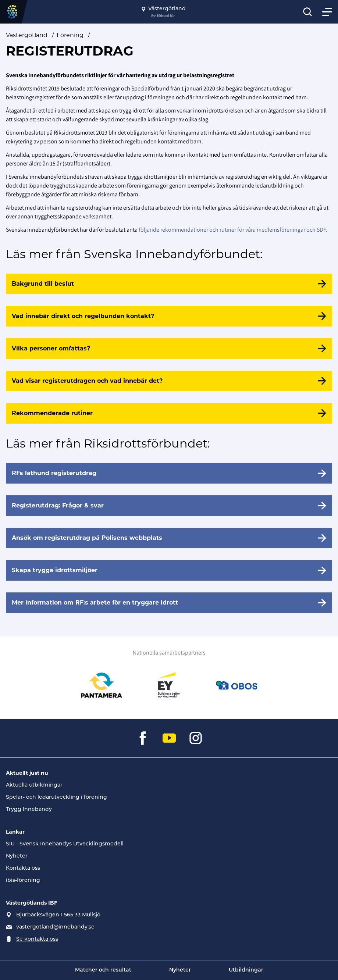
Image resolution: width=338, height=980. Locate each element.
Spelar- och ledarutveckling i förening (56, 797)
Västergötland (27, 35)
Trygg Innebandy (29, 810)
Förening (70, 35)
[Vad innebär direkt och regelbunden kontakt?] (169, 316)
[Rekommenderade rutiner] (169, 413)
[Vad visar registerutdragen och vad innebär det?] (169, 381)
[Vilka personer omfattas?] (169, 349)
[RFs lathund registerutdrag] (169, 473)
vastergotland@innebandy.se (55, 927)
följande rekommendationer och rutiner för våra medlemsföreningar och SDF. (233, 230)
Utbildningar (246, 970)
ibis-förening (23, 881)
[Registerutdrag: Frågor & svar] (169, 506)
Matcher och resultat (103, 970)
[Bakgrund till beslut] (169, 284)
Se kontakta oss (37, 939)
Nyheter (17, 856)
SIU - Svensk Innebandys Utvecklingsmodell (65, 844)
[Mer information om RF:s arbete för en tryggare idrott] (169, 603)
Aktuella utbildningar (34, 785)
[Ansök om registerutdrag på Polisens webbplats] (169, 538)
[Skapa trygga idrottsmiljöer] (169, 570)
